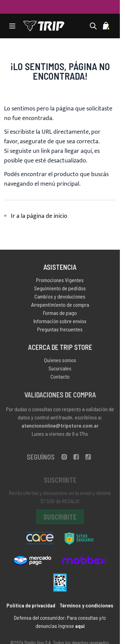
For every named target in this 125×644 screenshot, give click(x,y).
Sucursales (60, 370)
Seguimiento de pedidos (60, 290)
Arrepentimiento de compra (60, 306)
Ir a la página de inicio (39, 216)
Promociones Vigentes (60, 281)
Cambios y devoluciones (60, 298)
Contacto (60, 378)
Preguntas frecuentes (60, 331)
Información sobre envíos (60, 322)
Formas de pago (60, 314)
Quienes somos (60, 362)
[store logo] (44, 26)
